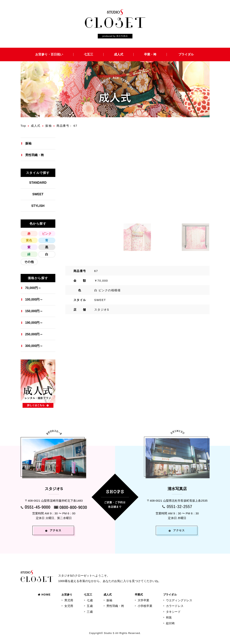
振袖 (48, 126)
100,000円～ (34, 299)
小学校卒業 (145, 606)
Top (23, 126)
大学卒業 (144, 600)
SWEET (38, 194)
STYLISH (38, 206)
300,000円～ (34, 346)
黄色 (29, 240)
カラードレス (175, 606)
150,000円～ (34, 311)
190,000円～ (34, 323)
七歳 (90, 600)
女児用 (69, 606)
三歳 (90, 612)
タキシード (173, 612)
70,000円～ (33, 288)
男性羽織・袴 (35, 155)
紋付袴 (170, 623)
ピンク (47, 234)
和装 (169, 617)
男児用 (69, 600)
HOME (44, 595)
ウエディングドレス (179, 600)
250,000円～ (34, 334)
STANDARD (38, 183)
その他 (29, 262)
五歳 (90, 606)
